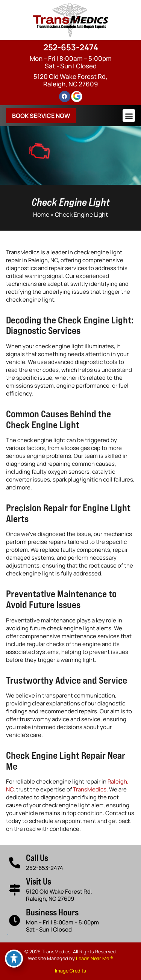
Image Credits (70, 971)
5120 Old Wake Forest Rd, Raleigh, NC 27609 (70, 80)
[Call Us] (15, 863)
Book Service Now (41, 116)
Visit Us (39, 881)
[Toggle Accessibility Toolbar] (14, 959)
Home (41, 214)
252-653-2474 (71, 47)
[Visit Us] (15, 890)
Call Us (37, 858)
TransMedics (90, 789)
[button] (129, 116)
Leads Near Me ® (95, 958)
